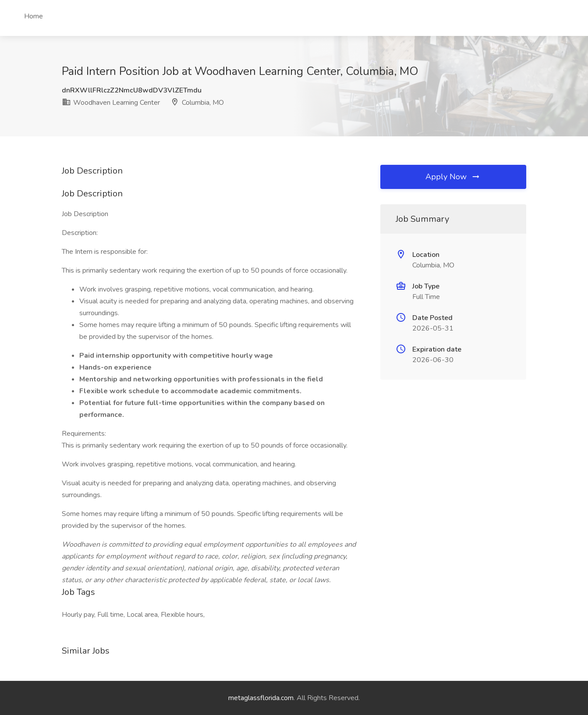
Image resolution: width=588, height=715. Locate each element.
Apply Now (453, 177)
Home (34, 16)
